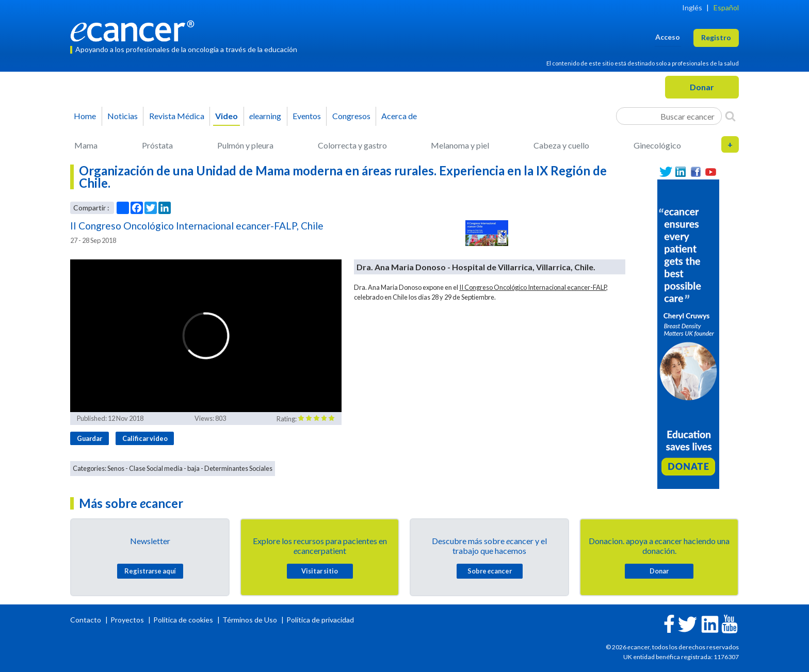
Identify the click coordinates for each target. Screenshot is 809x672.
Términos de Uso (250, 620)
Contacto (86, 620)
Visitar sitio (320, 571)
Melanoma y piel (460, 145)
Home (85, 116)
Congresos (351, 116)
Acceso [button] (668, 37)
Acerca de (399, 116)
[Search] (730, 116)
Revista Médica (177, 116)
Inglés (692, 7)
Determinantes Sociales (238, 468)
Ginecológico (657, 145)
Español (726, 7)
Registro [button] (716, 37)
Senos (116, 468)
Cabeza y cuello (561, 145)
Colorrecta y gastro (352, 145)
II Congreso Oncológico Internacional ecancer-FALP (533, 287)
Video (226, 116)
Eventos (307, 116)
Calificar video (145, 438)
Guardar (90, 438)
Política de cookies (183, 620)
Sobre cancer (490, 571)
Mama (86, 145)
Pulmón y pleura (245, 145)
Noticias (123, 116)
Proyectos (128, 620)
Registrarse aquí (150, 571)
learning (265, 116)
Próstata (157, 145)
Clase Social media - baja (164, 468)
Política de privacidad (320, 620)
